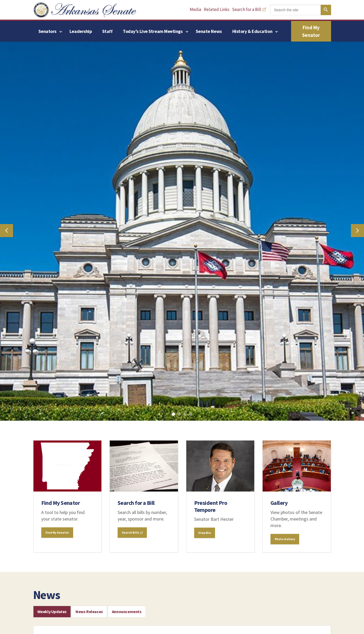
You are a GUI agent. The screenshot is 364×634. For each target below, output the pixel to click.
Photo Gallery (285, 539)
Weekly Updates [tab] (52, 612)
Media (195, 9)
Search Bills (132, 532)
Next (357, 231)
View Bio (205, 533)
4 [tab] (192, 415)
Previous (7, 231)
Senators (47, 31)
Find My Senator (311, 31)
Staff (107, 31)
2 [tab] (180, 415)
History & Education (252, 31)
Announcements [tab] (127, 612)
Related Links (217, 9)
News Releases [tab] (89, 612)
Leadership (81, 31)
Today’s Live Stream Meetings (153, 31)
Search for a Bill (249, 9)
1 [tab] (175, 415)
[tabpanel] (182, 230)
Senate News (209, 31)
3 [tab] (186, 415)
